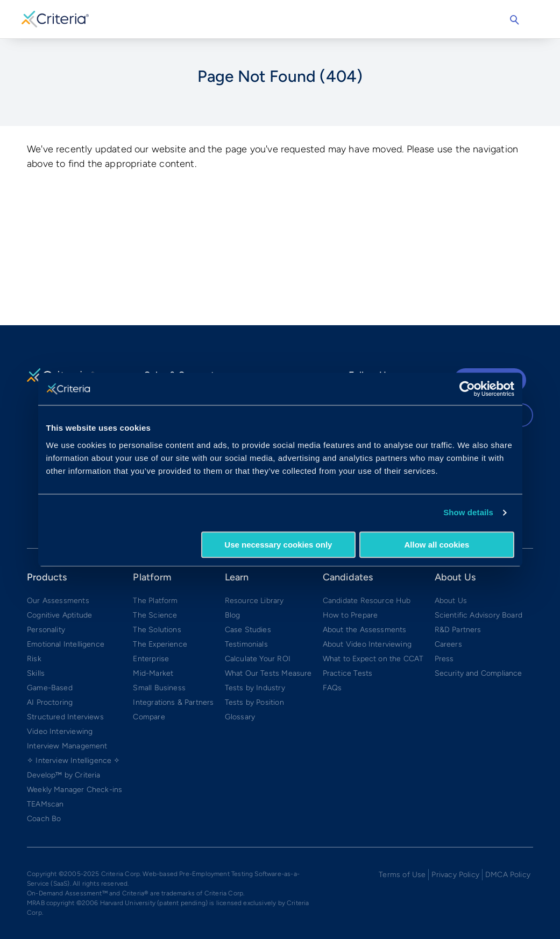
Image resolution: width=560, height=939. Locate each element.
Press (444, 659)
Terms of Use (402, 875)
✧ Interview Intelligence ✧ (74, 761)
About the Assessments (365, 630)
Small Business (159, 688)
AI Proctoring (50, 702)
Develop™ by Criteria (64, 775)
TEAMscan (45, 804)
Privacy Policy (455, 875)
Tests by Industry (255, 688)
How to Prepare (350, 615)
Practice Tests (348, 673)
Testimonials (246, 644)
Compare (149, 717)
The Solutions (157, 630)
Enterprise (151, 659)
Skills (36, 673)
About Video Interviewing (367, 644)
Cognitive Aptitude (59, 615)
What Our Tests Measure (268, 673)
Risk (34, 659)
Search (514, 20)
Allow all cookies (437, 545)
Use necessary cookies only (278, 545)
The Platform (155, 601)
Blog (233, 615)
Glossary (240, 717)
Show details (468, 512)
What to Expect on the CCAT (373, 659)
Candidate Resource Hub (367, 601)
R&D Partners (458, 630)
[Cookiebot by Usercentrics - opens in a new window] (467, 389)
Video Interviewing (60, 731)
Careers (448, 644)
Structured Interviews (65, 717)
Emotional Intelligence (66, 644)
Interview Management (67, 746)
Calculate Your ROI (258, 659)
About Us (451, 601)
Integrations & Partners (173, 702)
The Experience (160, 644)
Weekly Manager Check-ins (75, 790)
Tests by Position (254, 702)
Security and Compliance (479, 673)
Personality (46, 630)
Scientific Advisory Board (479, 615)
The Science (155, 615)
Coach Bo (44, 819)
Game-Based (50, 688)
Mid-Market (153, 673)
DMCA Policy (508, 875)
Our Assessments (58, 601)
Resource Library (254, 601)
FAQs (332, 688)
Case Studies (248, 630)
